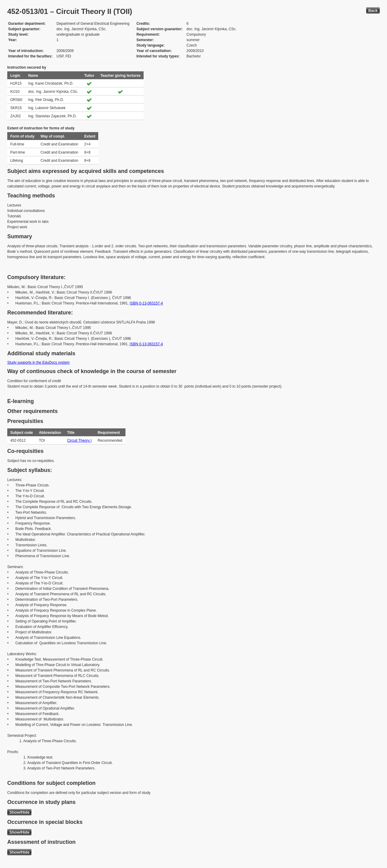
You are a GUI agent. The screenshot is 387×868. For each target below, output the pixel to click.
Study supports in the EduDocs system (38, 362)
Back (373, 10)
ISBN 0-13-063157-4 (146, 303)
